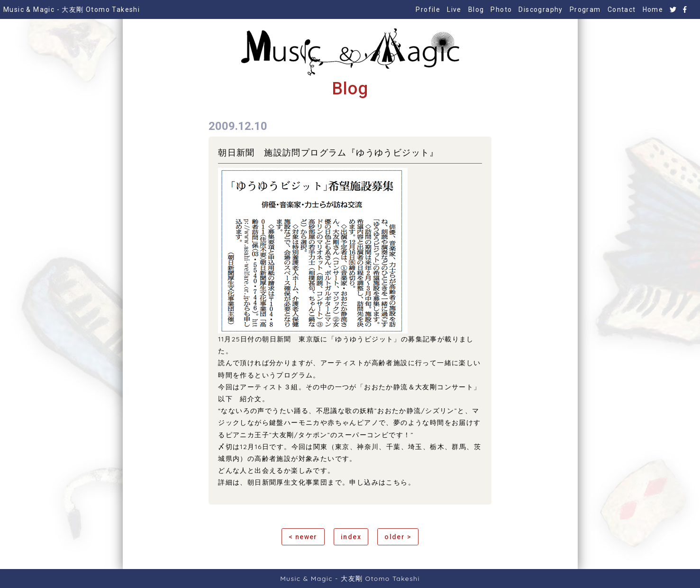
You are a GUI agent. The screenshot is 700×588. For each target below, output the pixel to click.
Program (585, 9)
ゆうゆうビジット (364, 339)
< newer (303, 537)
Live (454, 9)
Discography (541, 9)
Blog (476, 9)
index (351, 537)
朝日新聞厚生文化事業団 (287, 482)
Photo (501, 9)
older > (398, 537)
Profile (428, 9)
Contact (622, 9)
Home (653, 9)
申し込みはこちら (378, 482)
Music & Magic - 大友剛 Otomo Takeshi (72, 9)
